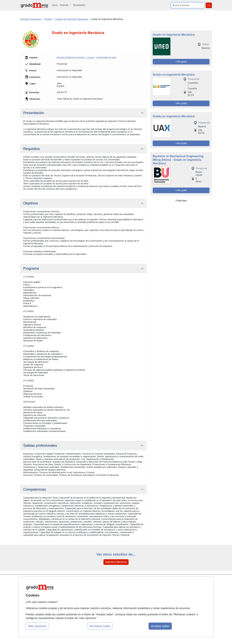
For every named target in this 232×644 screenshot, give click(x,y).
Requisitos (32, 149)
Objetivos (31, 203)
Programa (31, 268)
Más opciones (37, 626)
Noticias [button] (64, 5)
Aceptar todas (160, 626)
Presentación (34, 113)
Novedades (79, 5)
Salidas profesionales (40, 445)
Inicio (55, 5)
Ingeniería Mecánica (116, 562)
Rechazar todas (100, 626)
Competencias (35, 489)
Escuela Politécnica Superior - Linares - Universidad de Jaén (87, 57)
